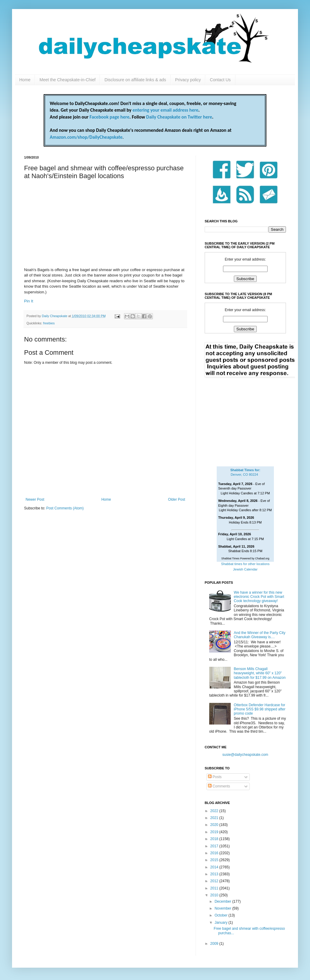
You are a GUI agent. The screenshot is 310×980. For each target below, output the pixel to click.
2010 (215, 895)
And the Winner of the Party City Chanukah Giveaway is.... (260, 635)
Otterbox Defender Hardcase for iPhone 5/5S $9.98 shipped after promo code (260, 709)
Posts (215, 777)
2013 (215, 874)
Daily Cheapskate (55, 316)
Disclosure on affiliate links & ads (135, 80)
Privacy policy (188, 80)
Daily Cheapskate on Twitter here (179, 117)
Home (25, 80)
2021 (215, 818)
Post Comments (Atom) (65, 508)
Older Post (177, 499)
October (222, 915)
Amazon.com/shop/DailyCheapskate (86, 137)
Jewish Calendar (245, 569)
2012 (215, 881)
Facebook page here (110, 117)
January (222, 923)
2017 (215, 846)
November (223, 908)
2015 (215, 860)
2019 (215, 832)
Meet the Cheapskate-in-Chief (67, 80)
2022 (215, 811)
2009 (215, 944)
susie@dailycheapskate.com (245, 755)
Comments (219, 786)
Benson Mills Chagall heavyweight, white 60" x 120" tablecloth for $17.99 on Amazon (260, 673)
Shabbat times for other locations (245, 564)
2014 (215, 867)
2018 (215, 839)
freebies (49, 323)
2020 (215, 825)
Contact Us (220, 80)
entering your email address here (165, 110)
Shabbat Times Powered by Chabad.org (245, 558)
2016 (215, 853)
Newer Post (35, 499)
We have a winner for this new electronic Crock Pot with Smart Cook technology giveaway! (259, 597)
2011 (215, 888)
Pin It (29, 301)
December (223, 901)
